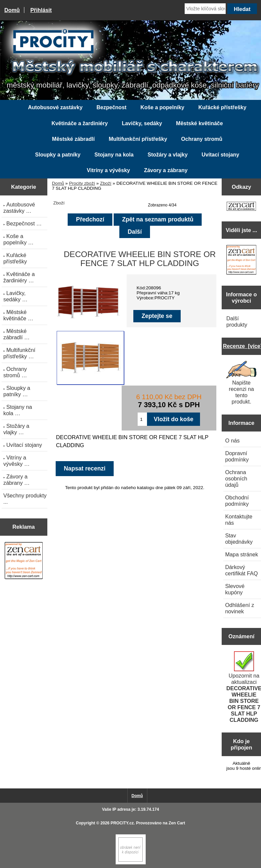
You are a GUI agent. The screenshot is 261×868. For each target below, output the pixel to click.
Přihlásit (41, 10)
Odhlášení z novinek (239, 608)
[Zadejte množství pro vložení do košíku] (142, 419)
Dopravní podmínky (237, 456)
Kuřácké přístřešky (222, 107)
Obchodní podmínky (237, 501)
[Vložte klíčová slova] (205, 9)
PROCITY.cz (122, 823)
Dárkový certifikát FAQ (241, 570)
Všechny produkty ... (25, 499)
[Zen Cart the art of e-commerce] (24, 561)
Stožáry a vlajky (168, 155)
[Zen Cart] (131, 863)
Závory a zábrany (166, 170)
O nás (232, 440)
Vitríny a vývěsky (108, 170)
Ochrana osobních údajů (236, 478)
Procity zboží (82, 183)
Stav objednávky (239, 539)
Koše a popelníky (162, 107)
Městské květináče (199, 123)
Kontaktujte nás (239, 520)
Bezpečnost (112, 107)
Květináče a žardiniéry (79, 123)
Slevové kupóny (235, 589)
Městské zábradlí (73, 139)
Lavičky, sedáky (142, 123)
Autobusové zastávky (55, 107)
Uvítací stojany (220, 155)
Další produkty (237, 321)
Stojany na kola (114, 155)
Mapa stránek (241, 554)
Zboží (106, 183)
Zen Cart (177, 823)
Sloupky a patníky (58, 155)
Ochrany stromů (202, 139)
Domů (12, 10)
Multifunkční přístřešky (138, 139)
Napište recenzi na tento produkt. (241, 383)
